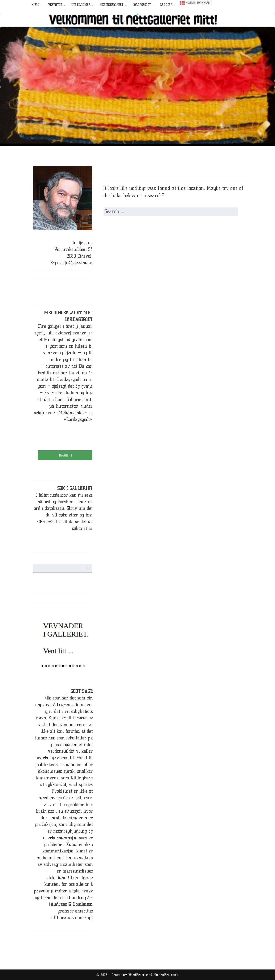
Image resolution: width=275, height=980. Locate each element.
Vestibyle (55, 5)
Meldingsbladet (112, 5)
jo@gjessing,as (79, 263)
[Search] (96, 565)
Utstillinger (81, 5)
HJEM (35, 5)
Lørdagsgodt (142, 5)
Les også (166, 5)
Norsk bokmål (195, 3)
